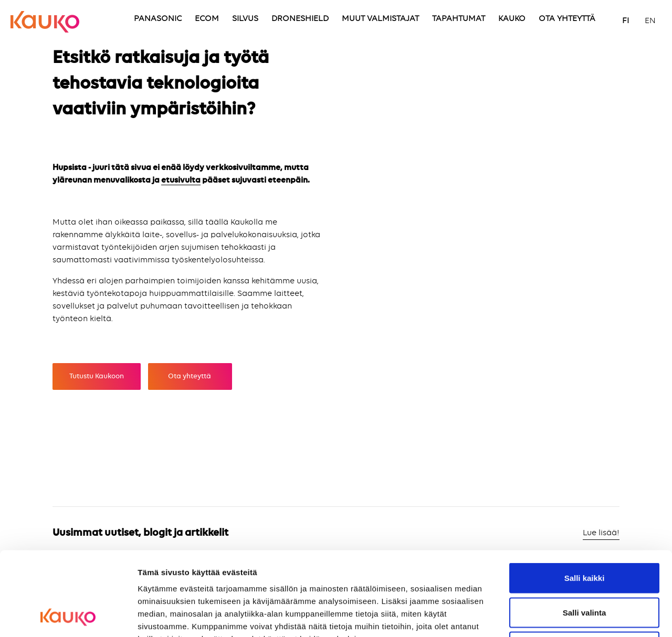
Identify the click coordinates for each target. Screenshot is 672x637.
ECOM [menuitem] (207, 19)
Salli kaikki (585, 499)
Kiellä (584, 568)
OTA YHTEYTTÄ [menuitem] (567, 19)
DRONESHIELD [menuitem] (300, 19)
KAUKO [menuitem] (512, 19)
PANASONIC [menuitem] (158, 19)
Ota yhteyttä (190, 376)
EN (650, 21)
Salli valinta (585, 534)
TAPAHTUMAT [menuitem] (459, 19)
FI (626, 21)
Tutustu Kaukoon (97, 376)
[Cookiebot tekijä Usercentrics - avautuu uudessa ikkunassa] (68, 617)
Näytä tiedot (561, 616)
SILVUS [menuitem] (245, 19)
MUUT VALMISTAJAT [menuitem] (380, 19)
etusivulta (181, 181)
